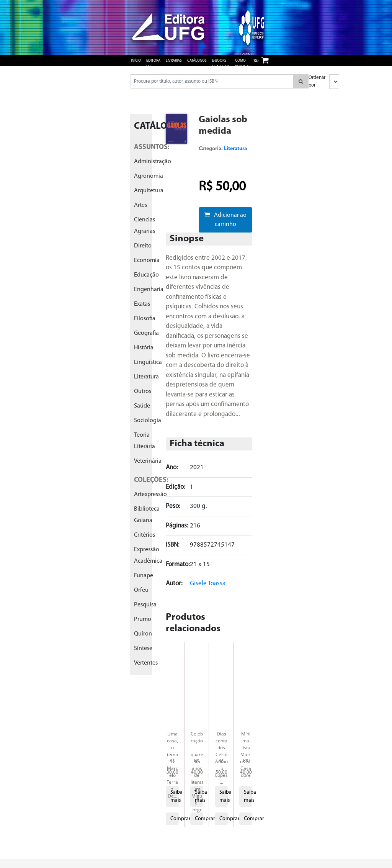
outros (143, 391)
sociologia (148, 421)
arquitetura (149, 191)
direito (143, 246)
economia (147, 260)
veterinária (148, 461)
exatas (142, 304)
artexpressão (150, 495)
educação (146, 275)
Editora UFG (153, 64)
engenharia (149, 290)
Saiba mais (175, 796)
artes (140, 205)
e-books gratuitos (221, 64)
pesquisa (145, 605)
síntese (143, 649)
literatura (146, 377)
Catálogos (197, 61)
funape (144, 576)
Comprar (175, 819)
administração (153, 162)
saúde (142, 406)
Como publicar (243, 64)
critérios (145, 535)
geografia (146, 333)
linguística (148, 362)
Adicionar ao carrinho (225, 219)
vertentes (146, 663)
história (144, 348)
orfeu (141, 590)
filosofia (145, 319)
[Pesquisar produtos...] (212, 81)
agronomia (149, 176)
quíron (143, 634)
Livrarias (174, 61)
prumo (143, 619)
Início (136, 61)
